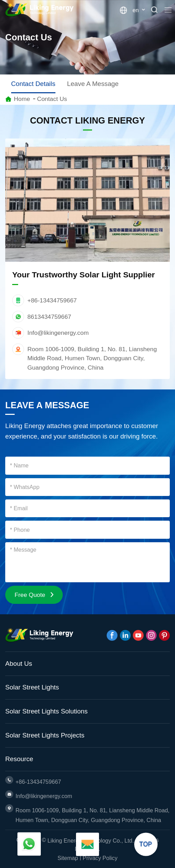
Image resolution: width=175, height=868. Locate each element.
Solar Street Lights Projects (45, 735)
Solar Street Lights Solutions (46, 711)
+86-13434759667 (52, 300)
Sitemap (68, 858)
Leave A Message (93, 84)
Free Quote (34, 595)
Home (22, 99)
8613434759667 (50, 317)
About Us (19, 664)
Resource (19, 759)
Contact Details (33, 84)
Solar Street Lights (32, 687)
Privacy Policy (100, 858)
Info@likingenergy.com (58, 333)
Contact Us (52, 99)
